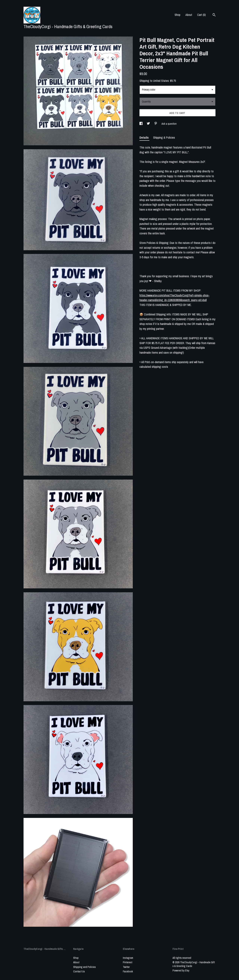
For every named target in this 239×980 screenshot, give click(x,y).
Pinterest (128, 962)
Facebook (128, 971)
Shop (177, 15)
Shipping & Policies (164, 137)
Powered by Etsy (181, 970)
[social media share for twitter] (149, 124)
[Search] (214, 15)
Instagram (128, 958)
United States (161, 81)
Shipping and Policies (84, 967)
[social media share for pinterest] (156, 124)
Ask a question (169, 124)
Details (144, 137)
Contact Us (79, 971)
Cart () (201, 15)
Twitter (126, 967)
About (189, 15)
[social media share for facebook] (141, 124)
